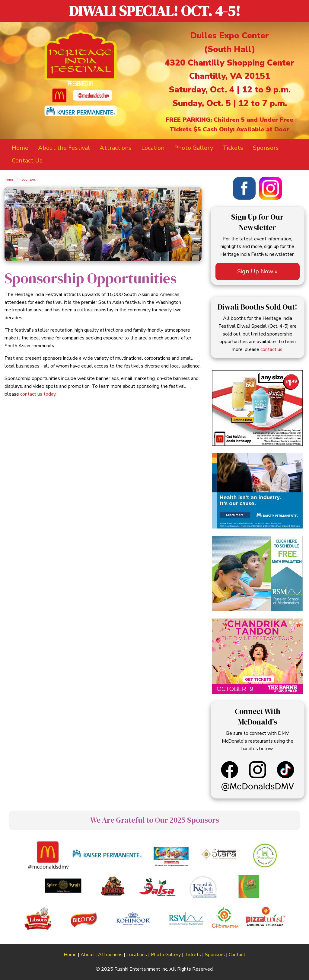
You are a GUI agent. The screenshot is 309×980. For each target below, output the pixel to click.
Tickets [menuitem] (233, 148)
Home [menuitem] (20, 148)
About (87, 955)
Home (9, 180)
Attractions (110, 955)
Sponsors (29, 180)
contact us (271, 349)
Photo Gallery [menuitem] (194, 148)
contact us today (38, 394)
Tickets (193, 955)
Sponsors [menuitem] (266, 148)
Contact (237, 955)
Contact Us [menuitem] (27, 161)
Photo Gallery (166, 955)
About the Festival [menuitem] (64, 148)
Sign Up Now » (257, 271)
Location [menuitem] (153, 148)
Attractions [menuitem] (116, 148)
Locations (137, 955)
